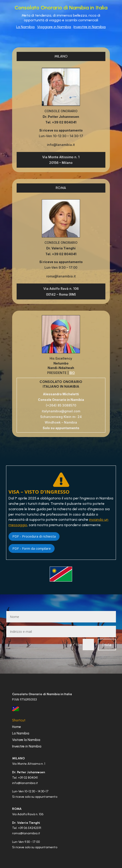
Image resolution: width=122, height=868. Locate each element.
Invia (107, 645)
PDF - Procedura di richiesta (34, 536)
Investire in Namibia (90, 27)
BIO (72, 373)
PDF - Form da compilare (32, 548)
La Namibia (25, 27)
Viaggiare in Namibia (54, 27)
